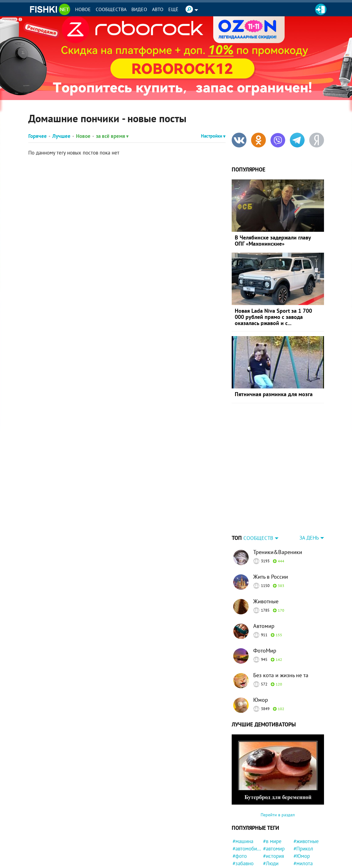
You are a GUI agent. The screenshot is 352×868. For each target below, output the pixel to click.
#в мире (272, 803)
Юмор (261, 661)
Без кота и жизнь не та (281, 637)
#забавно (243, 825)
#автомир (274, 810)
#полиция (304, 839)
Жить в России (271, 538)
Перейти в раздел (278, 776)
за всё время (112, 136)
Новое (83, 9)
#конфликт (275, 839)
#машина (243, 803)
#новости (304, 832)
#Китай (302, 854)
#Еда (299, 862)
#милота (303, 825)
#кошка (241, 839)
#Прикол (303, 810)
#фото (240, 818)
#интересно (246, 854)
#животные (306, 803)
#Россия (272, 854)
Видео (139, 9)
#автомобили (247, 810)
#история (274, 818)
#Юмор (302, 818)
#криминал (306, 847)
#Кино (270, 847)
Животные (266, 563)
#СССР (271, 832)
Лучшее (61, 136)
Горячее (38, 136)
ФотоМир (265, 612)
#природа (244, 862)
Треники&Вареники (278, 514)
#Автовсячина (247, 832)
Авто (158, 9)
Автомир (264, 587)
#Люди (271, 825)
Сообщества (111, 9)
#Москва (273, 862)
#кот (238, 847)
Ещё (173, 9)
